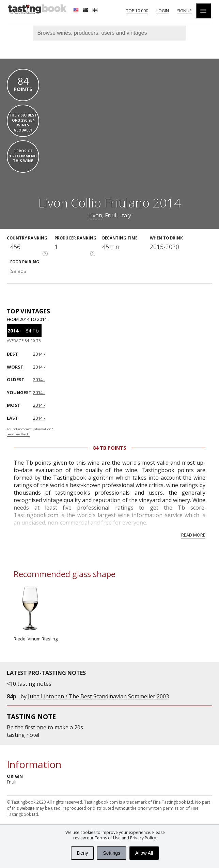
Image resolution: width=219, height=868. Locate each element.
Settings (112, 853)
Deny (83, 853)
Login (163, 11)
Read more (193, 535)
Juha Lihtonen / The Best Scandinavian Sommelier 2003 (98, 696)
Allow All (144, 853)
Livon (95, 215)
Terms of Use (108, 838)
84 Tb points (110, 448)
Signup (184, 11)
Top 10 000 (137, 11)
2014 (13, 331)
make (61, 727)
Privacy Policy (143, 838)
